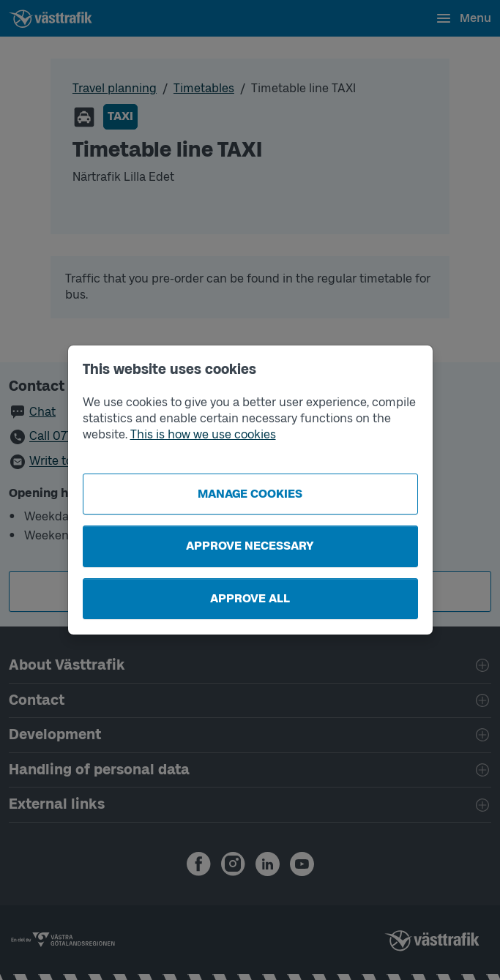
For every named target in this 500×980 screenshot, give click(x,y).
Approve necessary (250, 546)
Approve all (250, 598)
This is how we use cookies (203, 434)
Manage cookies (250, 494)
